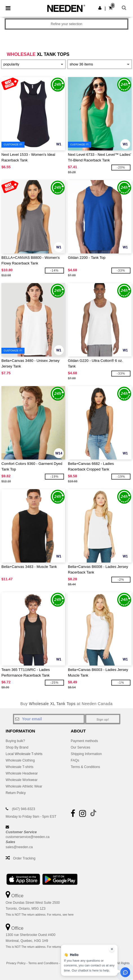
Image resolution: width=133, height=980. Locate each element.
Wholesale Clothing (20, 760)
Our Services (80, 747)
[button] (100, 8)
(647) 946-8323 (23, 809)
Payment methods (84, 741)
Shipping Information (86, 754)
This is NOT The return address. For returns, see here (40, 915)
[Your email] (49, 719)
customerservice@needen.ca (28, 837)
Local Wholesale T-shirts (24, 754)
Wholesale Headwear (22, 773)
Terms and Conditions (43, 963)
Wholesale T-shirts (19, 767)
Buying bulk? (15, 741)
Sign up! (103, 719)
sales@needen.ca (19, 847)
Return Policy (16, 793)
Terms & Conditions (85, 767)
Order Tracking (24, 858)
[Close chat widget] (112, 949)
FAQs (75, 760)
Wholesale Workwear (22, 780)
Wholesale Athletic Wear (24, 786)
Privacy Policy (16, 963)
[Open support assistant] (125, 972)
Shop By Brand (17, 747)
